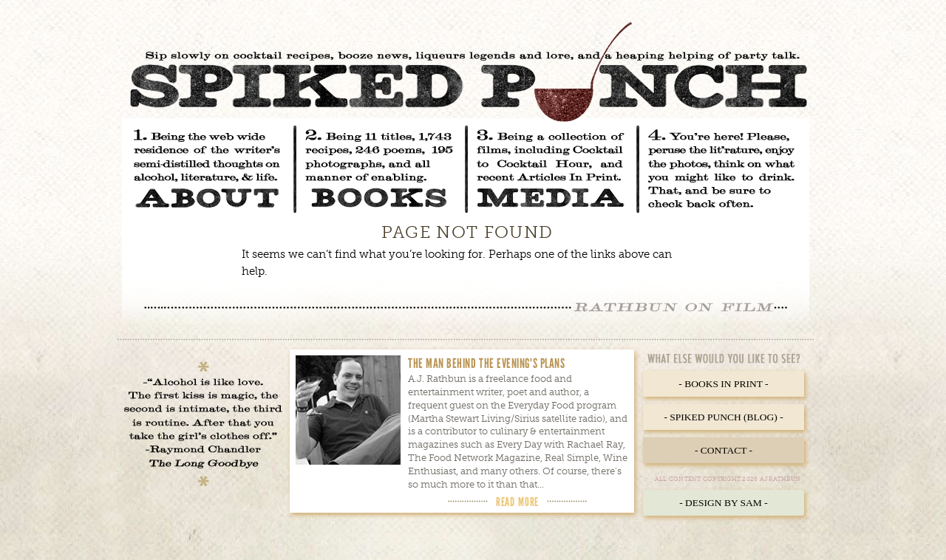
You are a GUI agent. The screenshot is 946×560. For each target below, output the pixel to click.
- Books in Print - (723, 384)
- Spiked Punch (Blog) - (723, 417)
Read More (517, 502)
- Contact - (724, 450)
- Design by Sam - (724, 503)
